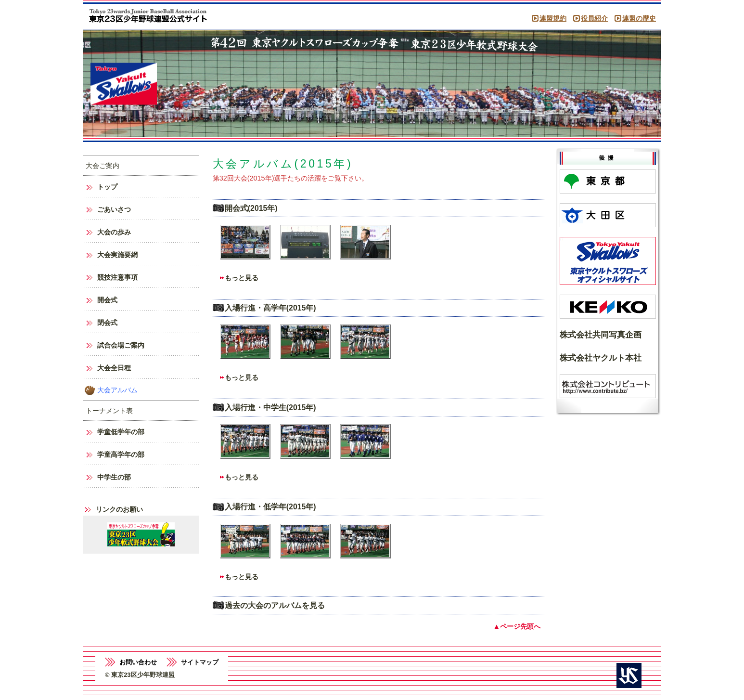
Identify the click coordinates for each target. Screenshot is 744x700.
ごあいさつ (114, 209)
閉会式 (107, 323)
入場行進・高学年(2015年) (270, 308)
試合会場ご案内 (121, 345)
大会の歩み (114, 232)
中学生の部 (114, 477)
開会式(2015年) (251, 208)
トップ (107, 187)
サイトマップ (200, 662)
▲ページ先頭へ (517, 626)
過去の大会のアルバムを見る (275, 605)
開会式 (107, 300)
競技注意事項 (117, 277)
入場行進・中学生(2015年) (270, 408)
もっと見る (242, 278)
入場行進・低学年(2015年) (270, 507)
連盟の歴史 (639, 18)
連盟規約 (553, 18)
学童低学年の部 (121, 432)
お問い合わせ (138, 662)
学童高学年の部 (121, 454)
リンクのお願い (119, 509)
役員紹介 (594, 18)
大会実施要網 (117, 255)
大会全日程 (114, 368)
